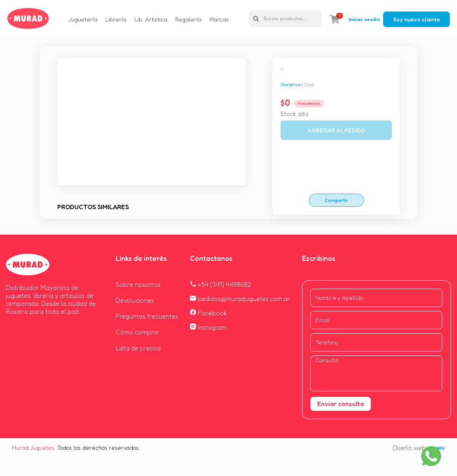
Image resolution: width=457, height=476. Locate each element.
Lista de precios (138, 348)
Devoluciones (135, 300)
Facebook (208, 313)
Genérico (291, 85)
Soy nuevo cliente (416, 19)
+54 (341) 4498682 (221, 284)
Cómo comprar (137, 332)
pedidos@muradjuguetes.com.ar (240, 299)
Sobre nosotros (138, 284)
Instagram (208, 327)
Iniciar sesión (364, 19)
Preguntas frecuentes (147, 316)
